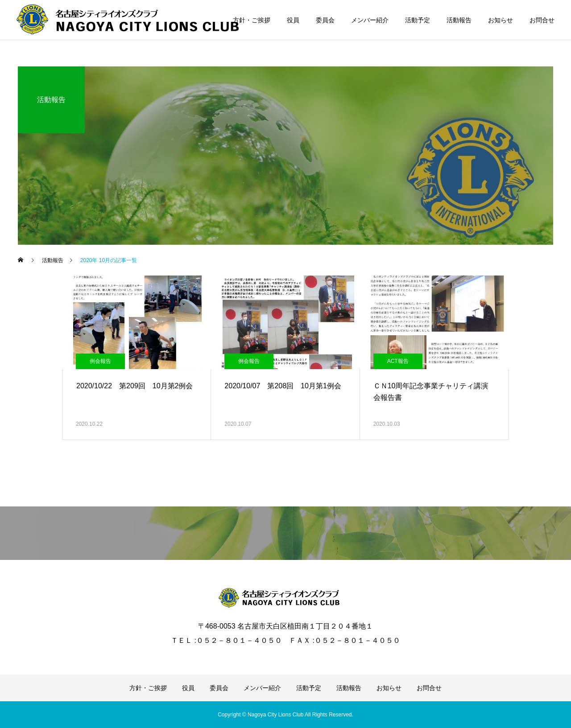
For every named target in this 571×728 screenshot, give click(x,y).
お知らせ (501, 20)
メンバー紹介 (370, 20)
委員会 (325, 20)
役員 (293, 20)
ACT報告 (398, 361)
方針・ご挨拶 (252, 20)
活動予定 (418, 20)
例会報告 (100, 361)
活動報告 (459, 20)
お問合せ (542, 20)
